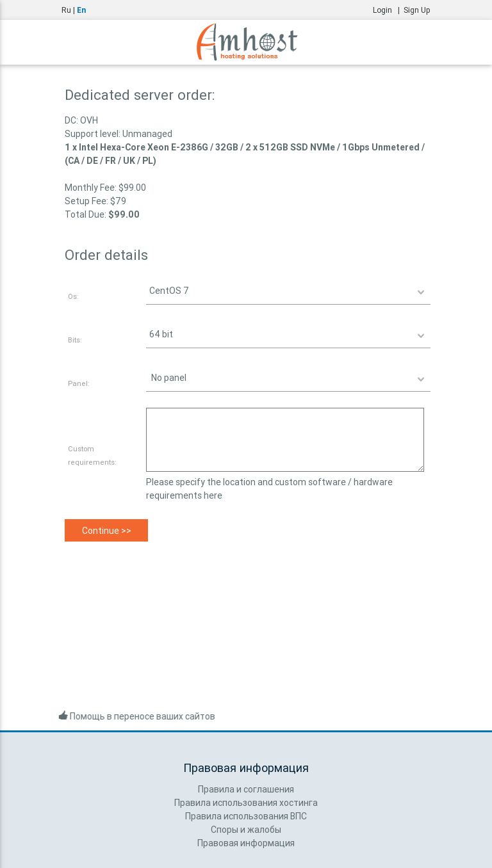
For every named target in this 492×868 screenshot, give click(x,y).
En (81, 10)
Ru (66, 10)
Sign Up (417, 10)
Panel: (79, 383)
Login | (388, 10)
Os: (73, 296)
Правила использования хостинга (246, 803)
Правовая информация (246, 843)
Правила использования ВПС (246, 816)
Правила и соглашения (246, 789)
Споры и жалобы (246, 830)
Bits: (75, 340)
